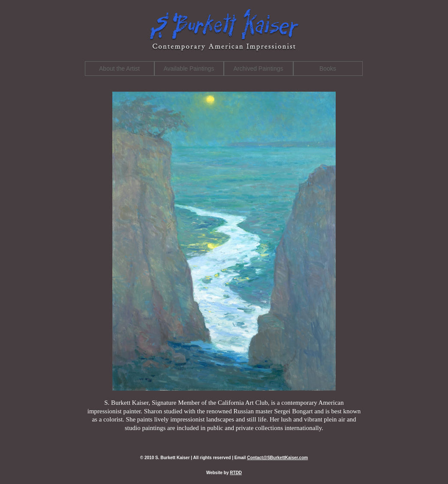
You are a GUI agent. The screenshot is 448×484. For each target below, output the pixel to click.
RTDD (236, 473)
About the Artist (119, 69)
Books (328, 69)
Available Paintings (189, 69)
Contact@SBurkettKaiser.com (277, 458)
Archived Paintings (259, 69)
